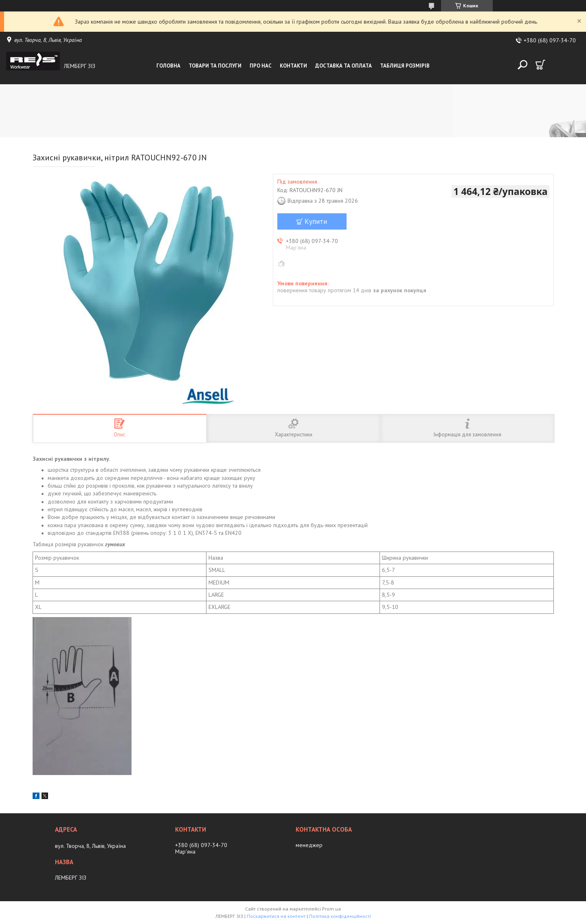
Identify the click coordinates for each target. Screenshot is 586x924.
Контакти (293, 66)
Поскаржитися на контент (276, 916)
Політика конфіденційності (340, 916)
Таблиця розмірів (405, 66)
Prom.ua (331, 909)
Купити (316, 221)
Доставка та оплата (343, 66)
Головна (168, 66)
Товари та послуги (215, 66)
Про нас (261, 66)
